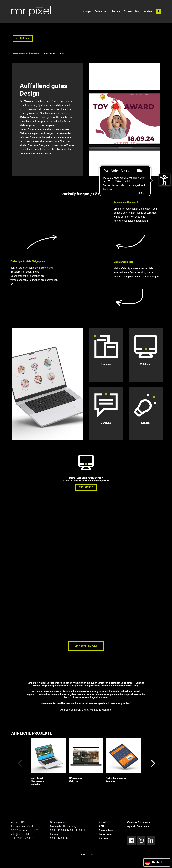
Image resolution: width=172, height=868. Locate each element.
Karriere (148, 12)
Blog (138, 12)
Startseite (18, 55)
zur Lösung (86, 489)
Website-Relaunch (30, 119)
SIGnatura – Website (75, 781)
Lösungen (86, 12)
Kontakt (103, 824)
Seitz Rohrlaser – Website (116, 781)
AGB (101, 828)
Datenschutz (106, 832)
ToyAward (29, 103)
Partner (128, 12)
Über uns (115, 12)
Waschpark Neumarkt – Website (38, 783)
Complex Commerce (139, 824)
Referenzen (101, 12)
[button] (158, 12)
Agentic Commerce (138, 828)
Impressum (105, 836)
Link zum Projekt (86, 648)
